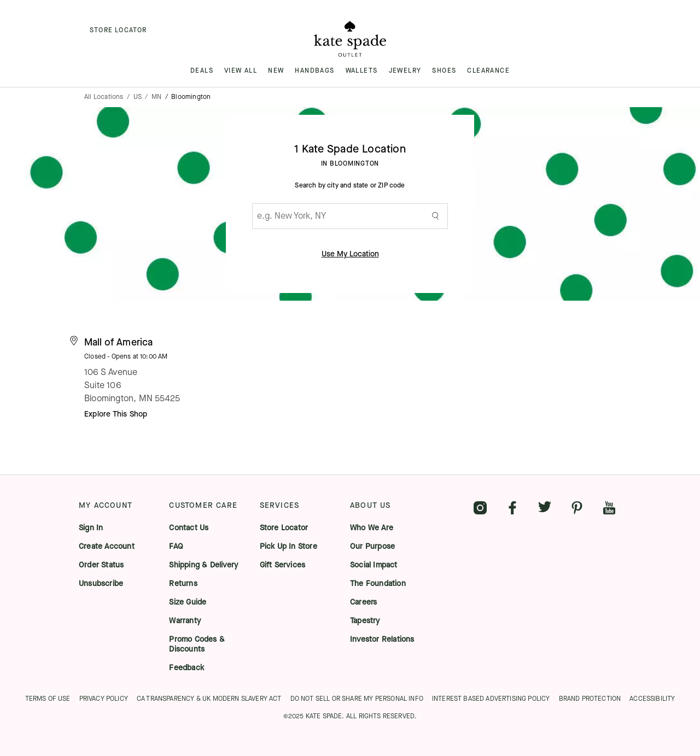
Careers (363, 602)
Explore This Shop (116, 414)
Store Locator (284, 528)
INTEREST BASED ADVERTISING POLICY (491, 699)
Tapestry (365, 621)
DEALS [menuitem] (202, 71)
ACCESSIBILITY (652, 699)
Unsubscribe (101, 584)
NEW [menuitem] (276, 71)
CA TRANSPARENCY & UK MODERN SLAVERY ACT (209, 699)
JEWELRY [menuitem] (405, 71)
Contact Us (189, 528)
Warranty (185, 621)
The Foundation (378, 584)
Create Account (107, 547)
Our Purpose (372, 547)
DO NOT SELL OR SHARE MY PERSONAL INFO (357, 699)
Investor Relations (382, 640)
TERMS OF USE (48, 699)
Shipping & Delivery (203, 565)
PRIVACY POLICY (104, 699)
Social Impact (374, 565)
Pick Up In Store (288, 547)
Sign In (91, 528)
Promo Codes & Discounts (197, 644)
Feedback (186, 668)
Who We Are (372, 528)
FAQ (176, 547)
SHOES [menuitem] (444, 71)
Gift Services (283, 565)
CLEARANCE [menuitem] (488, 71)
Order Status (101, 565)
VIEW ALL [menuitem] (241, 71)
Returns (183, 584)
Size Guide (188, 602)
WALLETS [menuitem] (362, 71)
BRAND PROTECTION (590, 699)
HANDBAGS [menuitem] (314, 71)
